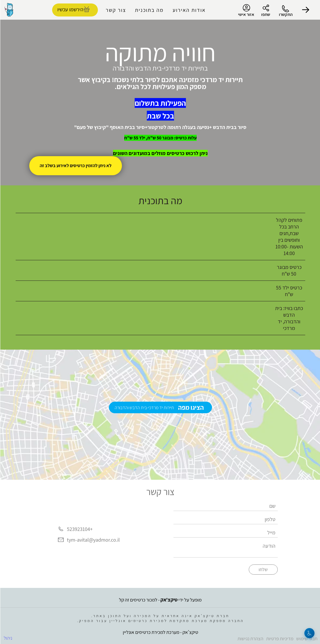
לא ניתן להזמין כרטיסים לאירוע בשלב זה (75, 166)
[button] (306, 10)
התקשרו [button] (285, 14)
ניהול (8, 638)
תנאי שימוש (307, 639)
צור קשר (116, 10)
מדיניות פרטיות (279, 639)
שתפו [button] (265, 14)
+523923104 (79, 529)
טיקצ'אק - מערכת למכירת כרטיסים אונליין (160, 632)
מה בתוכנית (149, 10)
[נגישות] (309, 633)
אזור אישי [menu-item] (246, 10)
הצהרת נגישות (250, 639)
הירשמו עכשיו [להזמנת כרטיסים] (70, 9)
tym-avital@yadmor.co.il (93, 540)
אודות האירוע (189, 10)
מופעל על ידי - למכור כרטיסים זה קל (160, 600)
